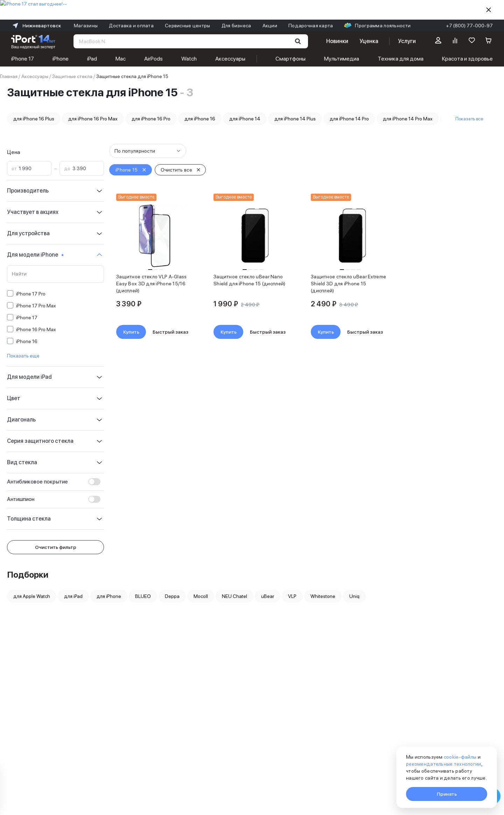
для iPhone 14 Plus (295, 119)
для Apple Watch (32, 596)
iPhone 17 (23, 59)
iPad (92, 59)
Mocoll (201, 596)
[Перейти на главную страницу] (33, 41)
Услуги (407, 41)
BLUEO (143, 596)
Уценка (369, 41)
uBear (268, 596)
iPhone (61, 59)
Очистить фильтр (56, 547)
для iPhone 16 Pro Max (93, 119)
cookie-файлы (460, 757)
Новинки (337, 41)
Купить (131, 332)
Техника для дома (401, 59)
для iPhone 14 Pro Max (408, 119)
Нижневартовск (36, 26)
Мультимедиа (342, 59)
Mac (121, 59)
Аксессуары (230, 59)
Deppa (172, 596)
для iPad (73, 596)
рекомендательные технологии (444, 764)
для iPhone (109, 596)
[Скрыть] (489, 10)
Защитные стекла (72, 76)
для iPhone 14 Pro (349, 119)
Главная (9, 76)
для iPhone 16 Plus (34, 119)
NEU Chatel (234, 596)
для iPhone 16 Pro (151, 119)
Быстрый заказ (170, 332)
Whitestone (323, 596)
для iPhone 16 (200, 119)
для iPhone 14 (245, 119)
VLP (292, 596)
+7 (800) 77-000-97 (469, 26)
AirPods (153, 59)
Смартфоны (290, 59)
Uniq (354, 596)
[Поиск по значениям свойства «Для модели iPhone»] (55, 274)
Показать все (469, 119)
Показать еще (23, 356)
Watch (189, 59)
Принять (447, 794)
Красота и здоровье (467, 59)
